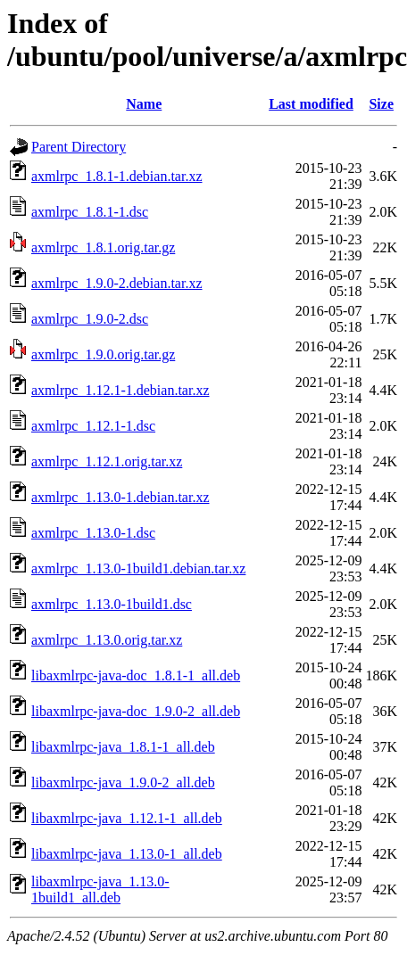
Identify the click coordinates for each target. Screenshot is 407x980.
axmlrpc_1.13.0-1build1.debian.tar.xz (138, 568)
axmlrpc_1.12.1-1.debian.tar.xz (120, 390)
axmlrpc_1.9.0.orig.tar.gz (103, 354)
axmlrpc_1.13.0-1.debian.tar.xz (120, 497)
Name (144, 104)
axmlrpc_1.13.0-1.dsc (93, 533)
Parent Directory (79, 147)
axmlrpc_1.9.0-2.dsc (90, 319)
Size (381, 104)
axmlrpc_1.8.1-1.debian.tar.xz (117, 176)
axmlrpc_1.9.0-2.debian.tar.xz (117, 283)
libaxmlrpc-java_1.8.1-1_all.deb (123, 747)
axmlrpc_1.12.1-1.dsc (93, 426)
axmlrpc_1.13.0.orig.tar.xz (107, 640)
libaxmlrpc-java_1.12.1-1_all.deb (127, 818)
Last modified (311, 104)
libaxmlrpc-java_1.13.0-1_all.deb (127, 854)
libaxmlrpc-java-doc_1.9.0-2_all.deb (136, 711)
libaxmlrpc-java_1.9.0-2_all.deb (123, 782)
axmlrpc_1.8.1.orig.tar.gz (103, 247)
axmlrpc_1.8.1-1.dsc (90, 212)
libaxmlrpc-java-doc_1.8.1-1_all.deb (136, 675)
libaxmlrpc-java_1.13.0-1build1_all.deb (100, 889)
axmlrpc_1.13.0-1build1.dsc (112, 604)
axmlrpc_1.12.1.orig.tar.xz (107, 461)
